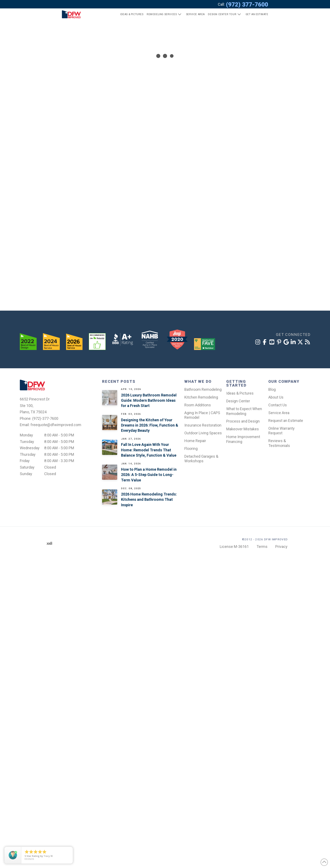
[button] (255, 14)
